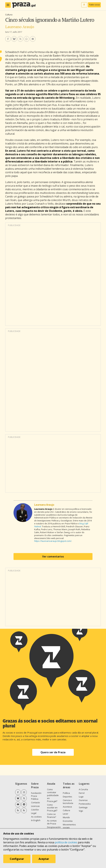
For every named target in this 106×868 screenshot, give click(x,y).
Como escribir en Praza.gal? (52, 808)
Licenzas (35, 806)
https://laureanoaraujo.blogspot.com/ (53, 541)
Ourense (83, 800)
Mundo (66, 817)
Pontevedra (85, 804)
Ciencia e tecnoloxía (68, 802)
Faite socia (94, 5)
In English (36, 820)
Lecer (66, 814)
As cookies (36, 817)
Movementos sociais (69, 826)
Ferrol (82, 793)
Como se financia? (52, 816)
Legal (34, 813)
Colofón (35, 810)
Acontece (67, 807)
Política (66, 793)
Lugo (81, 797)
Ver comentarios (53, 556)
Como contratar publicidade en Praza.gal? (53, 795)
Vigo (81, 811)
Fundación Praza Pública (36, 796)
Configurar (17, 859)
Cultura (9, 15)
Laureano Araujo (20, 27)
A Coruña (83, 789)
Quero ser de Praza (53, 752)
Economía (68, 821)
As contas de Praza (52, 822)
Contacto (35, 802)
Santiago (83, 807)
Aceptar (44, 859)
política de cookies (66, 842)
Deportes (67, 797)
